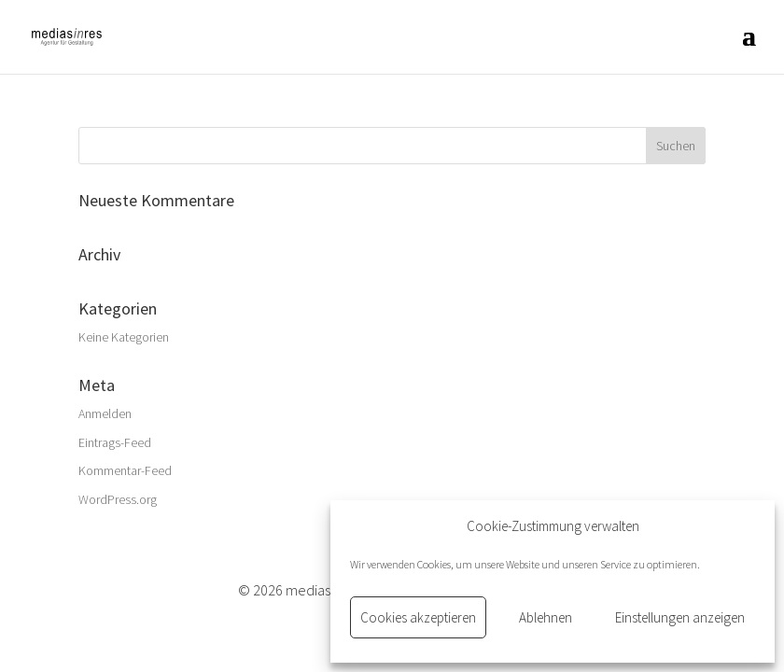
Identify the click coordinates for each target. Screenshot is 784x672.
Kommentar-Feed (125, 470)
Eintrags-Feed (115, 442)
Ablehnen (546, 617)
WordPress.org (118, 499)
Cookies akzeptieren (418, 617)
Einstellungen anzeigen (680, 617)
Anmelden (105, 413)
